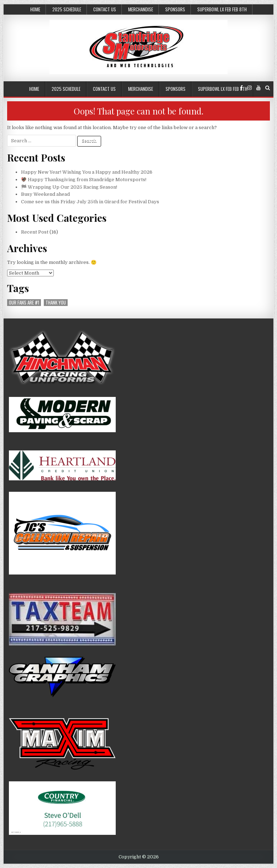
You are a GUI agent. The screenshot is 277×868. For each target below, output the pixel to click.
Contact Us (105, 9)
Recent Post (35, 232)
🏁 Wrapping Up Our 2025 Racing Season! (69, 187)
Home (35, 9)
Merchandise (141, 9)
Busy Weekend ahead (45, 194)
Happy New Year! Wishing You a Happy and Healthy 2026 (87, 172)
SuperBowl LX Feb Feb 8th (222, 9)
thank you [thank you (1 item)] (56, 303)
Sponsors (175, 9)
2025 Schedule (67, 9)
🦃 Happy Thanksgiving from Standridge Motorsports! (84, 180)
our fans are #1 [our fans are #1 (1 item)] (24, 303)
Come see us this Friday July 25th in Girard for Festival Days (90, 202)
